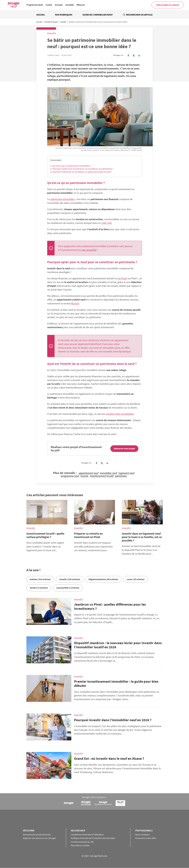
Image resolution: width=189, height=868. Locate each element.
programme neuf (70, 476)
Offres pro (81, 5)
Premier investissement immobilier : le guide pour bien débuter (116, 684)
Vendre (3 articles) (39, 588)
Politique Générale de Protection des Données (93, 838)
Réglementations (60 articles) (103, 579)
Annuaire (59, 5)
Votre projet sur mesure (168, 5)
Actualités (70, 5)
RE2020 (75, 303)
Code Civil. (106, 223)
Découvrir (29, 830)
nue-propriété (89, 250)
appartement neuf (89, 473)
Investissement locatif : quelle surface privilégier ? (45, 535)
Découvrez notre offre (146, 838)
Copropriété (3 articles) (68, 588)
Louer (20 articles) (136, 579)
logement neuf (127, 473)
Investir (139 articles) (70, 579)
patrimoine (121, 476)
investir (84, 476)
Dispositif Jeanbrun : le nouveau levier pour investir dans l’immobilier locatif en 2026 (118, 645)
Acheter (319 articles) (40, 579)
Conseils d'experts (51, 22)
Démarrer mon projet (124, 448)
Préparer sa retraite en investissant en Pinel (88, 535)
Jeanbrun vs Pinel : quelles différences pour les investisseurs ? (110, 606)
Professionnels (144, 830)
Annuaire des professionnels (37, 834)
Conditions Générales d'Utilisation (87, 834)
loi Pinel (122, 278)
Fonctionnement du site (82, 842)
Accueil (41, 15)
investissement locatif (102, 476)
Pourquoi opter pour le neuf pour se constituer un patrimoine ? (83, 169)
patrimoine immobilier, (63, 199)
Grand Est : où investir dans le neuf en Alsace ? (109, 758)
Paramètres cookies (80, 845)
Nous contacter (143, 834)
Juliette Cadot (53, 55)
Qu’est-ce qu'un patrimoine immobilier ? (72, 166)
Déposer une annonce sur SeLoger (40, 838)
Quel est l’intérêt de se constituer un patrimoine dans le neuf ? (82, 172)
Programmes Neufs (35, 5)
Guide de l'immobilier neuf (98, 15)
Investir (49, 5)
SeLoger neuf (78, 830)
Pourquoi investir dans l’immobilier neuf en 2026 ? (113, 720)
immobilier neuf (108, 473)
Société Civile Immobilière (120, 414)
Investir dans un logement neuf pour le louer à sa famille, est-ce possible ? (142, 537)
